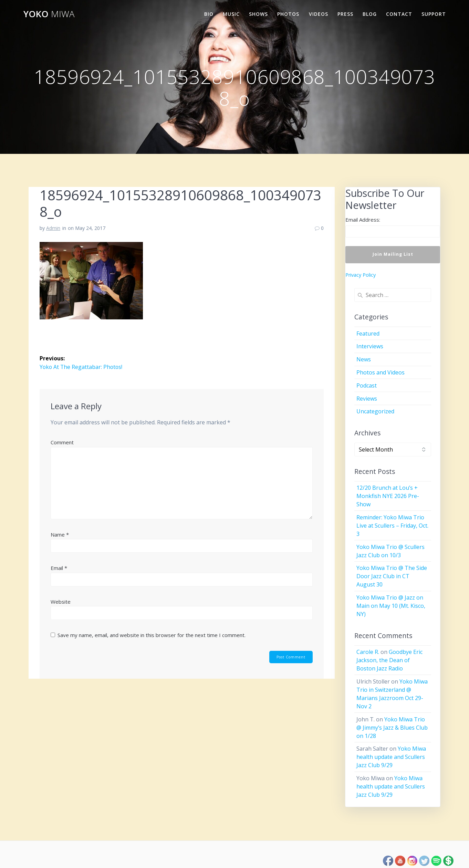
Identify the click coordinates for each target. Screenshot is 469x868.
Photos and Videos (381, 372)
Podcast (367, 385)
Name (60, 534)
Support (434, 14)
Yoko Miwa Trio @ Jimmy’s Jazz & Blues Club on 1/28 (392, 728)
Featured (368, 334)
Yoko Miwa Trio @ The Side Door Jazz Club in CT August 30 (392, 576)
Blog (370, 14)
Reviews (367, 399)
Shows (258, 14)
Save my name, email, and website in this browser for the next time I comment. (152, 635)
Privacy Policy (361, 275)
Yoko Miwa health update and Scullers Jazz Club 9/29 (391, 757)
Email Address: (363, 220)
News (364, 359)
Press (345, 14)
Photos (288, 14)
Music (231, 14)
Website (61, 601)
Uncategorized (375, 411)
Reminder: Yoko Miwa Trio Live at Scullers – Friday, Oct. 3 (392, 526)
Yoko (49, 14)
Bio (209, 14)
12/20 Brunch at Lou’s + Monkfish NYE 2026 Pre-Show (388, 496)
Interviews (370, 346)
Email (59, 568)
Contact (399, 14)
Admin (53, 228)
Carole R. (368, 652)
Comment (62, 442)
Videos (319, 14)
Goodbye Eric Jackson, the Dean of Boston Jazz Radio (389, 660)
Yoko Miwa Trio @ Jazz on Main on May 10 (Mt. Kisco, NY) (391, 606)
